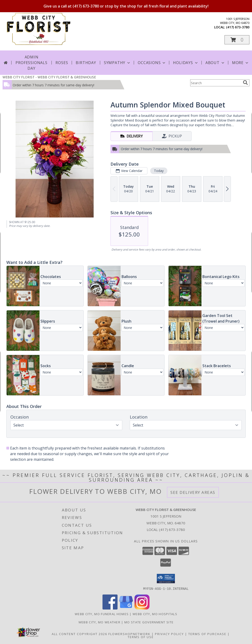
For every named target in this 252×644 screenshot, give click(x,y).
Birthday (86, 63)
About (215, 63)
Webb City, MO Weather (99, 622)
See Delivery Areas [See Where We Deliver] (193, 492)
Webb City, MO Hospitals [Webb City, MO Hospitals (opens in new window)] (155, 614)
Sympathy (117, 63)
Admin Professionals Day (31, 63)
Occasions (152, 63)
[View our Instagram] (142, 608)
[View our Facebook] (110, 608)
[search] (245, 83)
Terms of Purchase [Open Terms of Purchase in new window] (207, 634)
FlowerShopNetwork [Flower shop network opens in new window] (129, 634)
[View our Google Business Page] (126, 608)
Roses (62, 63)
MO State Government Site (149, 622)
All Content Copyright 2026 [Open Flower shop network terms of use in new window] (79, 634)
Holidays (186, 63)
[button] (237, 40)
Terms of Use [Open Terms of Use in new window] (141, 637)
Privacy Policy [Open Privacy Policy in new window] (169, 634)
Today (159, 171)
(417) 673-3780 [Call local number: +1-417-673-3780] (238, 27)
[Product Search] (216, 83)
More (241, 63)
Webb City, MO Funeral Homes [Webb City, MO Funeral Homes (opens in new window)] (102, 614)
